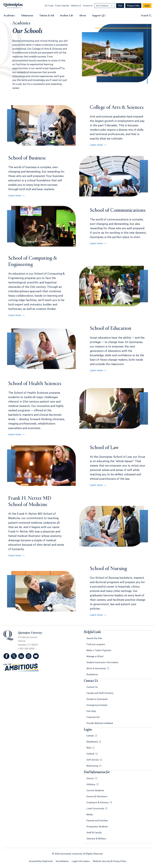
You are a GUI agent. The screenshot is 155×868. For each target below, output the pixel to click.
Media (90, 815)
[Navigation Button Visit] (120, 6)
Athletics (76, 6)
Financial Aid (93, 717)
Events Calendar (62, 6)
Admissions (27, 16)
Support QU (99, 16)
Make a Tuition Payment (99, 651)
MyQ (89, 748)
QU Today (49, 6)
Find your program (96, 645)
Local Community (96, 809)
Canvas (90, 736)
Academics (9, 16)
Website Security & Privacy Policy (109, 861)
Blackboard (92, 742)
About (83, 16)
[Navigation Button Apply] (147, 6)
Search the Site (94, 638)
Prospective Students (97, 827)
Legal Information (81, 861)
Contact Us (88, 6)
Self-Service (93, 760)
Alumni (90, 779)
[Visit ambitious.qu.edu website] (21, 667)
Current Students (95, 791)
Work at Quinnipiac (96, 669)
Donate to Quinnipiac (97, 699)
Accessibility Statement (41, 861)
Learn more (96, 145)
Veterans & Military (96, 839)
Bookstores (92, 675)
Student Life (67, 16)
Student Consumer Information (102, 663)
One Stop (91, 711)
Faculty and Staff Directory (100, 693)
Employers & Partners (98, 803)
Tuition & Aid (47, 16)
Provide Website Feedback (100, 723)
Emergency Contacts (97, 705)
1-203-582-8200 (26, 649)
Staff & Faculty (94, 833)
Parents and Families (97, 821)
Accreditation (62, 861)
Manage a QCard (95, 657)
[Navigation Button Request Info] (133, 6)
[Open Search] (146, 16)
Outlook (91, 754)
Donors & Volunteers (97, 797)
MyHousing (93, 766)
